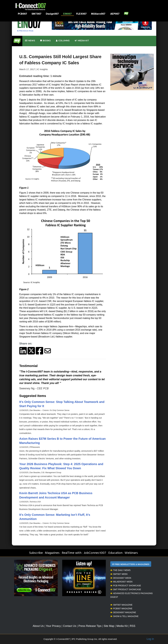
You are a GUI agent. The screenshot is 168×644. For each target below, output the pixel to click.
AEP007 (115, 14)
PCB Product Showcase (126, 586)
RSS (133, 626)
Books (45, 41)
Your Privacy (53, 626)
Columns (63, 41)
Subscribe (36, 553)
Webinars (131, 553)
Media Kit (122, 626)
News (30, 41)
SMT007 (36, 14)
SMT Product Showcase (126, 589)
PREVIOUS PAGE (25, 31)
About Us (38, 626)
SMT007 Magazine (121, 605)
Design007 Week (121, 578)
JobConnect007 (95, 553)
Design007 (52, 14)
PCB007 (22, 14)
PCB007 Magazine (121, 609)
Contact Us (70, 626)
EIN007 (67, 14)
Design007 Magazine (123, 612)
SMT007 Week (119, 574)
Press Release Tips (90, 626)
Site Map (109, 626)
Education (115, 553)
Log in (150, 639)
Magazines (52, 553)
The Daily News (120, 570)
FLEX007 (81, 14)
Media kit (82, 41)
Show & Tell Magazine (124, 616)
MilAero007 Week (121, 582)
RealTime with (72, 553)
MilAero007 (98, 14)
